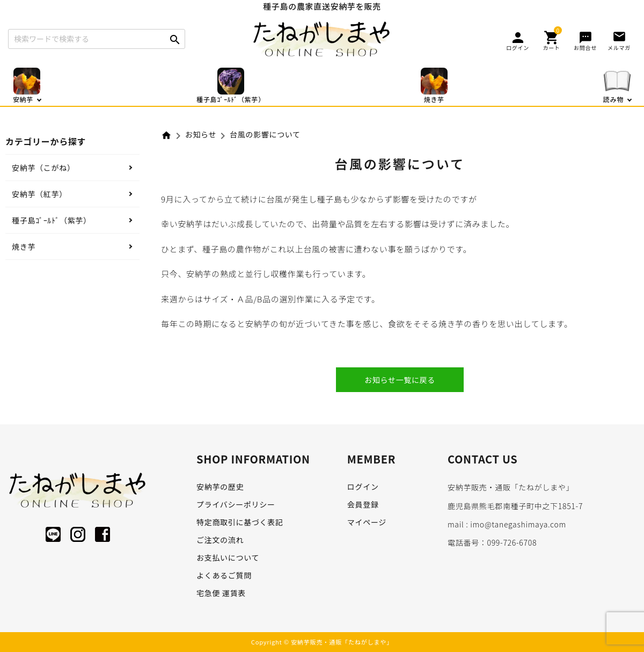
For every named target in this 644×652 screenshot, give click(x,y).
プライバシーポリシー (236, 504)
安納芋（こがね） (43, 168)
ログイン (363, 487)
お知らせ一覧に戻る (400, 380)
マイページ (367, 522)
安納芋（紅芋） (39, 194)
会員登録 (363, 504)
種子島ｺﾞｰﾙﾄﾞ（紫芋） (52, 220)
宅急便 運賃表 (221, 593)
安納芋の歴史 (220, 487)
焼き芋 (24, 247)
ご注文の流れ (220, 540)
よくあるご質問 (224, 575)
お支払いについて (228, 557)
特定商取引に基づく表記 (240, 522)
